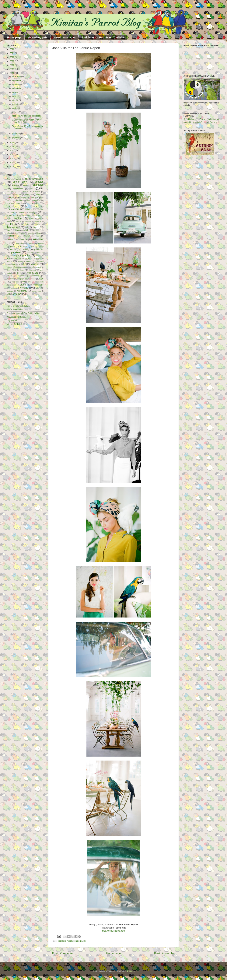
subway (9, 276)
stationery (32, 270)
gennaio (16, 138)
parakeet (16, 252)
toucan (33, 279)
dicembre (17, 76)
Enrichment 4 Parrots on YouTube (103, 37)
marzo (15, 112)
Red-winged (39, 261)
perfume (40, 252)
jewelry (26, 230)
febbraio (16, 134)
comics (34, 206)
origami (40, 247)
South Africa (11, 270)
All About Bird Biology (16, 317)
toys (41, 279)
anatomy (26, 185)
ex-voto (38, 215)
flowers (32, 219)
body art (18, 195)
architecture (18, 189)
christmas (19, 200)
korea (23, 233)
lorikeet (10, 240)
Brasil (38, 195)
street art (33, 273)
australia (36, 192)
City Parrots (12, 320)
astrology (25, 192)
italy (8, 230)
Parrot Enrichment (15, 310)
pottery (20, 261)
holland (37, 224)
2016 (12, 73)
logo (38, 236)
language (31, 233)
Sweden (21, 276)
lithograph (27, 236)
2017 (12, 69)
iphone (36, 227)
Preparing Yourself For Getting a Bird (23, 313)
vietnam (14, 288)
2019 (12, 61)
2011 (12, 159)
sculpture (35, 264)
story (19, 273)
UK (30, 282)
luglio (15, 96)
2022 (12, 49)
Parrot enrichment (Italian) (18, 306)
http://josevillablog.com (113, 931)
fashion (18, 218)
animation (38, 185)
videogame (38, 285)
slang (39, 267)
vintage (24, 288)
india (27, 227)
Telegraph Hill (22, 279)
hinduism (25, 224)
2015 (12, 142)
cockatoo (62, 941)
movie (12, 247)
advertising (38, 179)
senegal (9, 267)
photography (80, 941)
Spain (22, 270)
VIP (37, 288)
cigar (28, 201)
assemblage (12, 192)
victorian (13, 285)
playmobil (18, 258)
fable (8, 219)
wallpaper (10, 291)
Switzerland (34, 276)
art (31, 188)
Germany (38, 221)
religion (12, 264)
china (9, 200)
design (33, 212)
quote (29, 261)
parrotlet (30, 253)
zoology (17, 294)
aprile (15, 108)
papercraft (39, 249)
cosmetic (40, 209)
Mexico (31, 244)
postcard (37, 258)
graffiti (10, 224)
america (15, 185)
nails (33, 247)
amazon (39, 182)
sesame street (21, 267)
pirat (8, 258)
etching (22, 215)
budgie (10, 197)
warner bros (37, 291)
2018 (12, 65)
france (18, 221)
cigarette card (14, 203)
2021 (12, 53)
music (23, 247)
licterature (11, 236)
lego (39, 233)
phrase (38, 256)
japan (17, 230)
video (23, 285)
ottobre (16, 84)
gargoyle (28, 221)
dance (22, 212)
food (9, 221)
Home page (14, 37)
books (28, 194)
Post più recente (62, 953)
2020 (12, 57)
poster (9, 261)
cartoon (34, 197)
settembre (17, 88)
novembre (17, 80)
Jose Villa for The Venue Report (26, 116)
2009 (12, 166)
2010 (12, 163)
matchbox (19, 244)
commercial (13, 209)
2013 (12, 151)
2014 (12, 147)
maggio (16, 104)
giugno (16, 100)
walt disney (22, 291)
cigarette (37, 200)
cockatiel (33, 203)
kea (16, 233)
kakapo (9, 233)
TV (23, 282)
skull (32, 267)
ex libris (30, 215)
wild (8, 294)
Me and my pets (37, 37)
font (39, 219)
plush (28, 258)
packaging (14, 249)
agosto (16, 92)
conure (29, 209)
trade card (15, 282)
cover (12, 212)
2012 (12, 155)
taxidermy (10, 279)
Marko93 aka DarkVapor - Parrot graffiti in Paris (26, 121)
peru (11, 256)
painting (26, 249)
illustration (12, 227)
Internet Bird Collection (17, 324)
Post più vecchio (165, 953)
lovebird (23, 240)
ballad (9, 195)
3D (26, 179)
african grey (20, 182)
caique (23, 198)
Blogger (131, 971)
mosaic (41, 244)
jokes (37, 230)
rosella (22, 264)
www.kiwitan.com (65, 37)
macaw (70, 941)
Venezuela (40, 282)
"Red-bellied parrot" (14, 179)
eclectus (10, 215)
